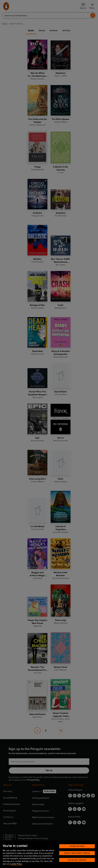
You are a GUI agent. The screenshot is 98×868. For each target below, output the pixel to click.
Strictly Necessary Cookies (77, 853)
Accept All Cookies (77, 860)
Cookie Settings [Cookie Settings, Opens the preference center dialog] (77, 846)
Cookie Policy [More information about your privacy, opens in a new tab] (16, 864)
